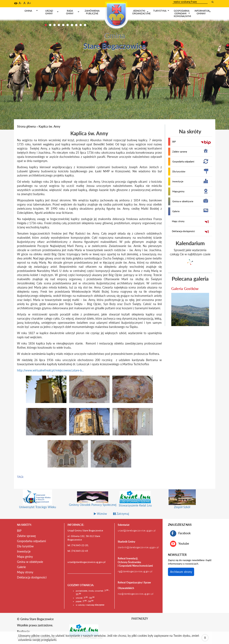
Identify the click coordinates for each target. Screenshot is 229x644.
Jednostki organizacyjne (141, 12)
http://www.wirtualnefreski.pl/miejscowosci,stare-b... (50, 370)
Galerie (176, 211)
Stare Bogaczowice (114, 46)
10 (85, 25)
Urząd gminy (52, 12)
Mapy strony (178, 221)
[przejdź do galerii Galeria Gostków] (190, 309)
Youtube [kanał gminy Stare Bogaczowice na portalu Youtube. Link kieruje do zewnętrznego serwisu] (179, 544)
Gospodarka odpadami (183, 161)
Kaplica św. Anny (49, 126)
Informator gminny (203, 12)
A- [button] (20, 3)
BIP (174, 142)
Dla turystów (179, 171)
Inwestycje (178, 181)
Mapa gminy (178, 191)
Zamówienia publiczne (92, 12)
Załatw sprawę (180, 152)
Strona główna (26, 126)
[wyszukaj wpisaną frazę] (213, 2)
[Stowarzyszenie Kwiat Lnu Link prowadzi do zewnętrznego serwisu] (84, 630)
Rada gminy (73, 12)
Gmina (31, 12)
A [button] (24, 3)
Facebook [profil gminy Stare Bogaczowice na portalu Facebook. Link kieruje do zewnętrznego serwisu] (180, 533)
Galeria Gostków (185, 289)
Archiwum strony (181, 572)
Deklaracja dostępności (183, 231)
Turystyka (161, 12)
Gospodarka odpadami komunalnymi (182, 13)
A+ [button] (29, 3)
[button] (16, 3)
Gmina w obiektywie (183, 201)
